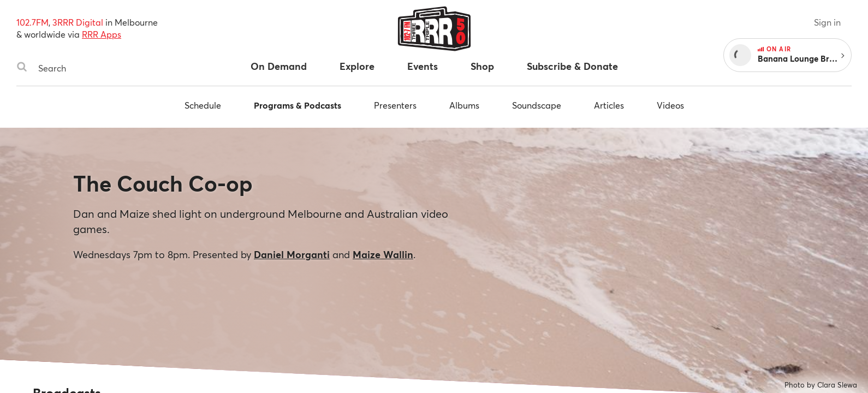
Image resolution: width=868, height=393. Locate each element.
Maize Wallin (383, 254)
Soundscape (537, 105)
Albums (464, 105)
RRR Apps (102, 34)
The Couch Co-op (163, 183)
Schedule (203, 105)
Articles (609, 105)
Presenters (395, 105)
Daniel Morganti (292, 254)
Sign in (827, 22)
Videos (670, 105)
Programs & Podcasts (298, 105)
